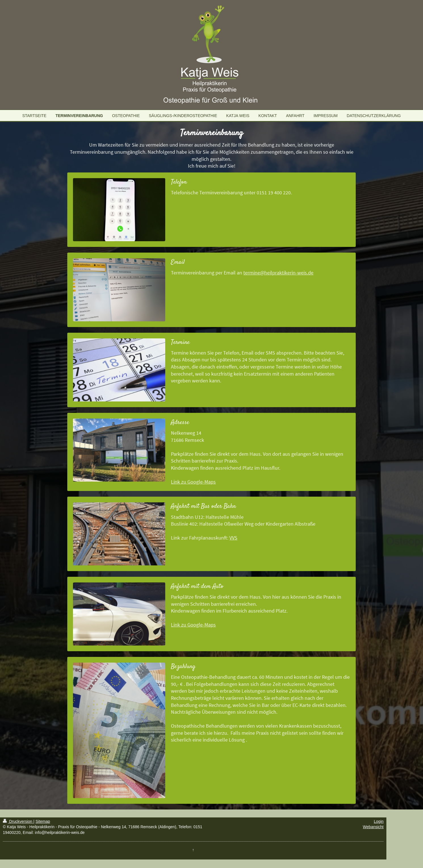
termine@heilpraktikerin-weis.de (278, 273)
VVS (233, 538)
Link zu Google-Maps (193, 482)
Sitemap (43, 821)
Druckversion (18, 821)
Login (379, 821)
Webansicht (373, 827)
